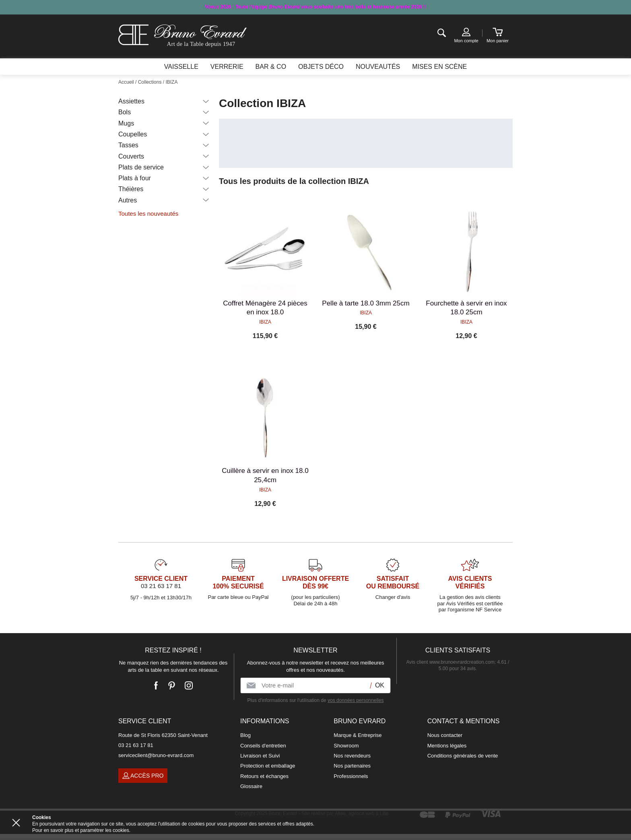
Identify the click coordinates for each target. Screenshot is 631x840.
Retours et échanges (264, 776)
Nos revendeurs (352, 756)
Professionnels (351, 776)
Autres (128, 200)
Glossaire (251, 786)
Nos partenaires (352, 766)
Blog (245, 735)
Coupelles (133, 134)
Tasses (128, 145)
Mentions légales (447, 746)
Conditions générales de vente (463, 756)
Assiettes (131, 101)
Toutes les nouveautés (148, 214)
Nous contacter (445, 735)
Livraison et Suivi (260, 756)
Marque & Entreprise (358, 735)
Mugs (126, 123)
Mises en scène (439, 67)
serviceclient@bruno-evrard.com (156, 755)
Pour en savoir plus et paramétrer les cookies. (81, 830)
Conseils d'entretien (263, 746)
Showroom (346, 746)
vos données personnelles (356, 700)
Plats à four (135, 178)
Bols (125, 112)
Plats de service (141, 167)
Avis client (451, 662)
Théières (131, 189)
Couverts (131, 156)
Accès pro (143, 776)
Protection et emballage (268, 766)
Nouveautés (378, 67)
